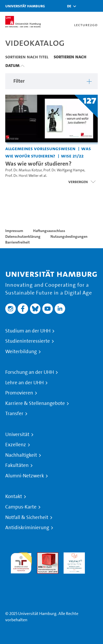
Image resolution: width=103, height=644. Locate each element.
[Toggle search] (83, 6)
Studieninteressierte (28, 341)
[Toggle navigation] (96, 6)
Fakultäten (17, 465)
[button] (69, 6)
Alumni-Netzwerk (25, 476)
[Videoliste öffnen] (82, 182)
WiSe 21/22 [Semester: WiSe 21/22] (72, 156)
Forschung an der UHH (30, 372)
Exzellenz (16, 445)
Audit (42, 555)
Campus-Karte (21, 507)
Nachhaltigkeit (21, 455)
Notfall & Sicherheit (27, 517)
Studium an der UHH (28, 331)
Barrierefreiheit (17, 242)
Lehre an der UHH (24, 383)
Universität (17, 434)
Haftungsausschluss (49, 231)
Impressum (14, 231)
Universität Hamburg (25, 6)
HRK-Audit (73, 555)
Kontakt (14, 496)
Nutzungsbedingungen (69, 236)
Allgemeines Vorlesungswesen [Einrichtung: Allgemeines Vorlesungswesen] (40, 148)
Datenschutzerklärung (23, 236)
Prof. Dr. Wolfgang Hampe (64, 170)
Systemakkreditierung (21, 577)
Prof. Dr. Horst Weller (22, 176)
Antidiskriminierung (27, 528)
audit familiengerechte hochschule (21, 562)
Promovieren (19, 393)
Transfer (14, 414)
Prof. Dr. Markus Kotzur (24, 170)
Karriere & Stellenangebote (35, 403)
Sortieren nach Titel (27, 57)
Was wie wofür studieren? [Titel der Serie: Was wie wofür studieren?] (38, 163)
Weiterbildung (21, 352)
